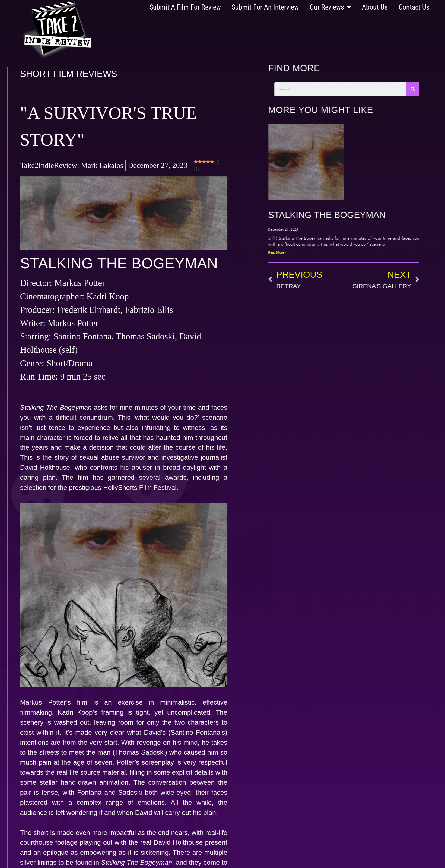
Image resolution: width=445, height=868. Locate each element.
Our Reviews (330, 7)
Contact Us (414, 7)
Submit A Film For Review (185, 7)
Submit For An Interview (265, 7)
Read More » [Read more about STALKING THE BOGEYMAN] (288, 252)
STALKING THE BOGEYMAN (338, 215)
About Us (375, 7)
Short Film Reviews (52, 74)
